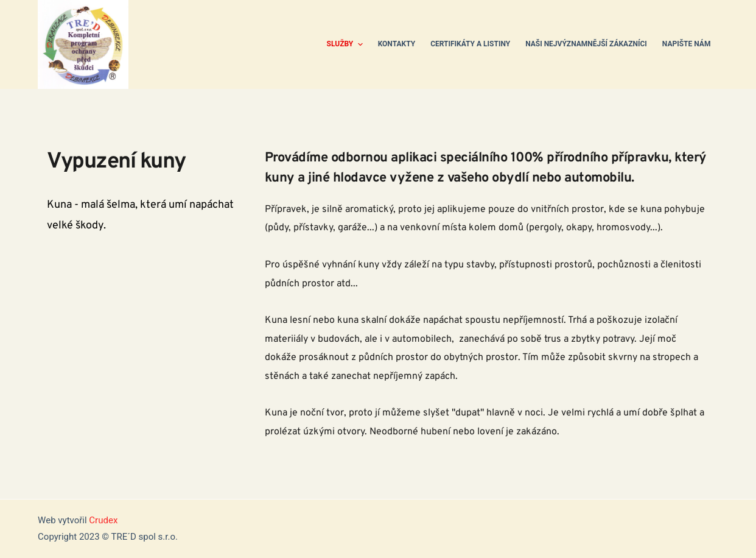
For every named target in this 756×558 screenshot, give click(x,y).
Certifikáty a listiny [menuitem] (470, 44)
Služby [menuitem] (346, 44)
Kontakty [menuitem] (397, 44)
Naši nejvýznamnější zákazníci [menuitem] (586, 44)
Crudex (103, 520)
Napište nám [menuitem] (687, 44)
